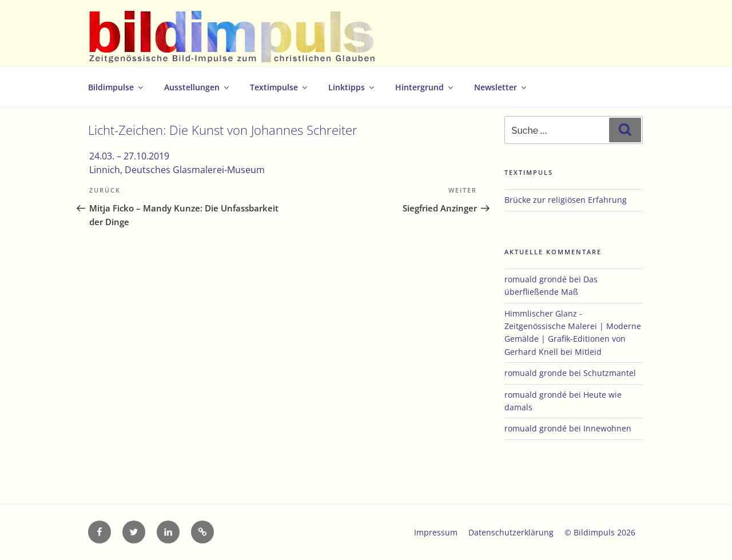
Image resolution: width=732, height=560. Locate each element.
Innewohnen (607, 428)
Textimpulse (279, 87)
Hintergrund (425, 87)
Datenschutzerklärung (511, 532)
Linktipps (352, 87)
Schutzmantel (610, 373)
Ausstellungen (197, 87)
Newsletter (501, 87)
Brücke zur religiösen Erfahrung (566, 200)
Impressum (436, 532)
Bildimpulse (116, 87)
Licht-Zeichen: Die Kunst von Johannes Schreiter (223, 130)
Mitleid (588, 352)
